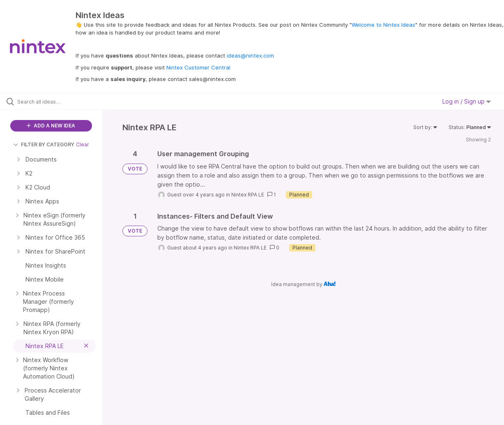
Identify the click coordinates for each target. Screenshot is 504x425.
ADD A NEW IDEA (51, 126)
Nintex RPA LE (248, 195)
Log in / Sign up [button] (467, 101)
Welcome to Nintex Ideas (383, 25)
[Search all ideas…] (61, 102)
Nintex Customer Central (198, 67)
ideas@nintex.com (250, 55)
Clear (83, 144)
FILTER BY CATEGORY (44, 144)
